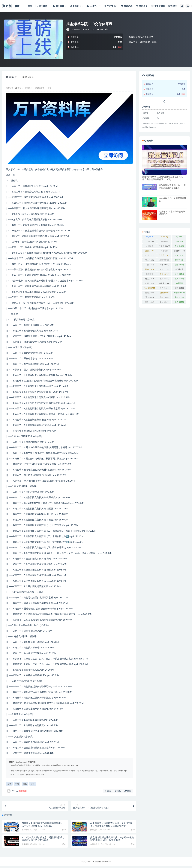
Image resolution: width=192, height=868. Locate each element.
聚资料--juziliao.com (103, 863)
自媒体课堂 (76, 29)
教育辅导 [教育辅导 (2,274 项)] (150, 275)
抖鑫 (25, 784)
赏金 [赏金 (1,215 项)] (150, 302)
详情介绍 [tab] (12, 77)
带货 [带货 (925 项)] (179, 260)
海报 (118, 791)
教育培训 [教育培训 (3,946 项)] (179, 270)
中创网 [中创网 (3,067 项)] (164, 246)
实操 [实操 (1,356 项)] (150, 260)
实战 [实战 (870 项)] (179, 255)
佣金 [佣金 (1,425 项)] (150, 251)
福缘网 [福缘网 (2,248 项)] (164, 283)
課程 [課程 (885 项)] (164, 293)
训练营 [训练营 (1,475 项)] (179, 293)
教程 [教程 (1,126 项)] (164, 269)
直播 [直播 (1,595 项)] (150, 283)
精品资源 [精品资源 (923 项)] (150, 288)
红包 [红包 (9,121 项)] (164, 288)
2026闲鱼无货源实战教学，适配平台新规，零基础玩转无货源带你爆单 (43, 841)
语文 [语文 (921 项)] (150, 297)
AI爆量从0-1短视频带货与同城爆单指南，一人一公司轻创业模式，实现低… (43, 826)
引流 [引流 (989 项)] (150, 265)
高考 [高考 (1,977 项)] (179, 302)
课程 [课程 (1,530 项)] (179, 297)
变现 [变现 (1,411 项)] (150, 255)
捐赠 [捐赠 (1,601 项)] (179, 265)
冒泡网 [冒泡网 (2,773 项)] (179, 251)
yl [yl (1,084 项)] (179, 241)
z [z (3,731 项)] (150, 246)
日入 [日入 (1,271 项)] (179, 274)
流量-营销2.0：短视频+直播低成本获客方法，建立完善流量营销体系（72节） (164, 178)
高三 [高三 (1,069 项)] (164, 302)
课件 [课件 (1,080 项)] (164, 297)
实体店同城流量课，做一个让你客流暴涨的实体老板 (172, 187)
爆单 (33, 784)
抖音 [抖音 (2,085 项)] (164, 265)
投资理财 (25, 831)
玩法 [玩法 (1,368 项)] (150, 279)
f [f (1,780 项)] (179, 237)
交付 (9, 784)
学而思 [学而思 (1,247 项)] (164, 255)
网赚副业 (28, 88)
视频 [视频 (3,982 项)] (150, 293)
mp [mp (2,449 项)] (150, 241)
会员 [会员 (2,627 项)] (179, 246)
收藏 (108, 791)
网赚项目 (94, 831)
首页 (19, 88)
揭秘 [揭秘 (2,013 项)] (150, 269)
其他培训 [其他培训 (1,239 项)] (164, 251)
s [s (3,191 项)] (164, 241)
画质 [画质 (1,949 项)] (179, 279)
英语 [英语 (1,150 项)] (179, 288)
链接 (128, 791)
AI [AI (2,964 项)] (150, 237)
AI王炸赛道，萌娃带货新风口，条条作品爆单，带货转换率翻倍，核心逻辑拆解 (111, 826)
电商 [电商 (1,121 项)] (164, 279)
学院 (17, 784)
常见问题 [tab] (28, 77)
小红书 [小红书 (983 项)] (164, 260)
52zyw (17, 791)
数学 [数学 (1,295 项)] (164, 274)
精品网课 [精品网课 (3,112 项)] (179, 284)
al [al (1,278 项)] (164, 237)
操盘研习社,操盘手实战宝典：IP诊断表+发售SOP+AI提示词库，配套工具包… (112, 841)
